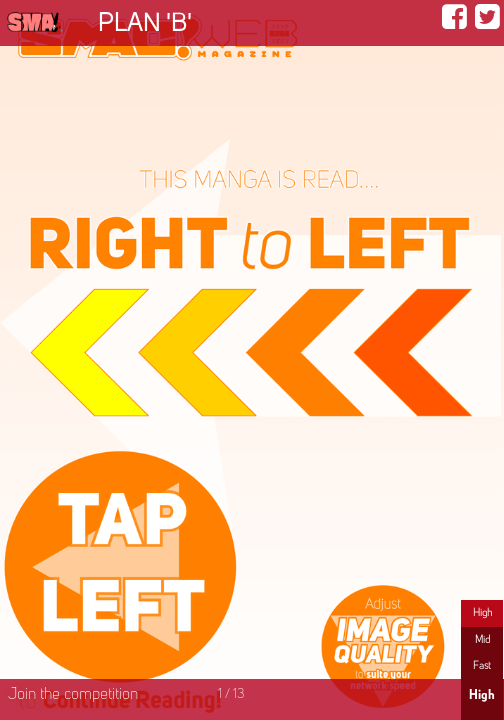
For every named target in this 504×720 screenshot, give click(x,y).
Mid (482, 640)
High (482, 613)
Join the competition (73, 695)
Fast (482, 666)
